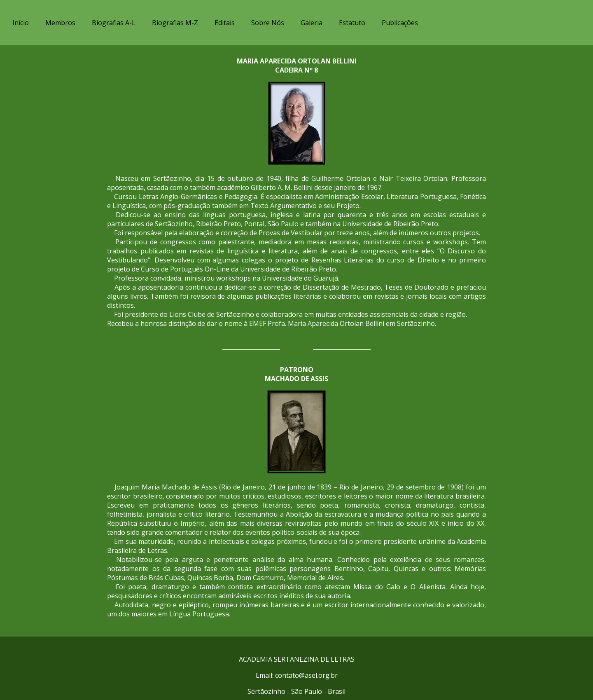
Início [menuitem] (21, 23)
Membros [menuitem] (60, 23)
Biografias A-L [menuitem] (114, 23)
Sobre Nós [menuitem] (268, 23)
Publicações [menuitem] (400, 23)
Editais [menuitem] (225, 23)
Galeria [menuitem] (312, 23)
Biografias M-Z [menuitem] (175, 23)
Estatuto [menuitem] (352, 23)
